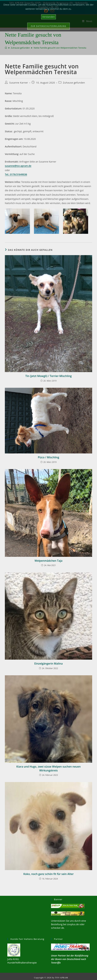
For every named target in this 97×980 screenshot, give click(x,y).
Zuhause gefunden (74, 83)
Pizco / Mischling (48, 457)
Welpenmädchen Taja (48, 561)
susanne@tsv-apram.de (18, 166)
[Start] (6, 48)
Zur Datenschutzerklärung (48, 26)
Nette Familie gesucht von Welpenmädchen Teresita (60, 48)
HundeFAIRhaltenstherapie (22, 963)
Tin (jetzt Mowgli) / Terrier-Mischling (49, 376)
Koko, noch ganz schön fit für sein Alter (49, 874)
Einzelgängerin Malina (48, 664)
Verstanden (49, 17)
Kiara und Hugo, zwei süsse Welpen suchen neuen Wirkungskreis (48, 768)
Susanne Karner (19, 83)
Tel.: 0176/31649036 (16, 174)
